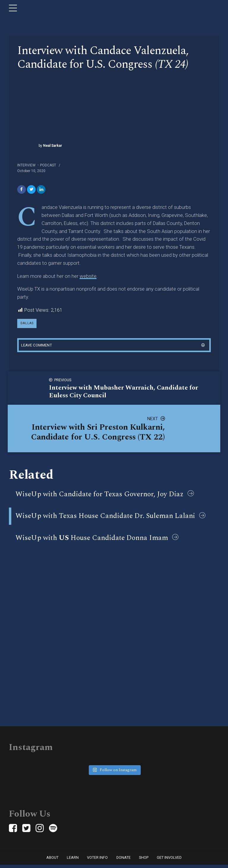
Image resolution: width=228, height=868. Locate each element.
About (52, 861)
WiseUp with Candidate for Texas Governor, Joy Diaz (99, 496)
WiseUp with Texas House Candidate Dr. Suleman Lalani (105, 518)
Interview (26, 165)
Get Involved (169, 861)
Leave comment (38, 347)
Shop (144, 861)
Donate (123, 861)
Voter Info (97, 861)
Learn (73, 861)
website (88, 277)
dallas (28, 324)
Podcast (48, 165)
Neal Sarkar (52, 146)
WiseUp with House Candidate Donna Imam (92, 540)
